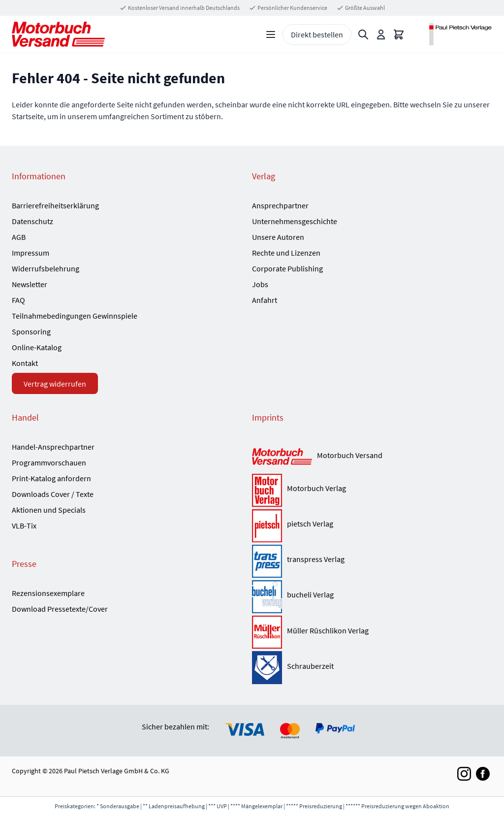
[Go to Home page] (58, 34)
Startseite (28, 116)
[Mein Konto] (381, 34)
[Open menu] (271, 34)
